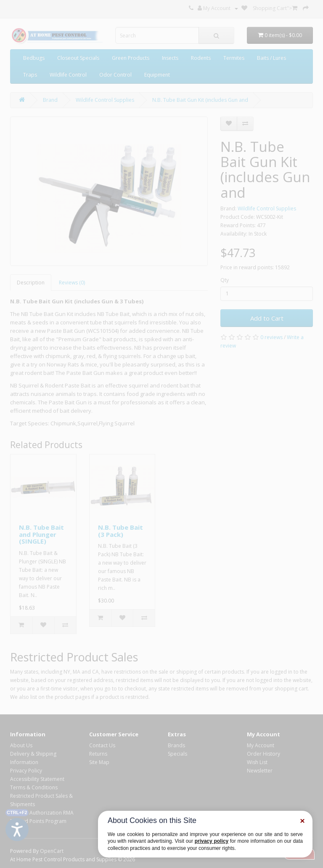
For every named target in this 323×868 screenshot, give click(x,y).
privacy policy (212, 841)
